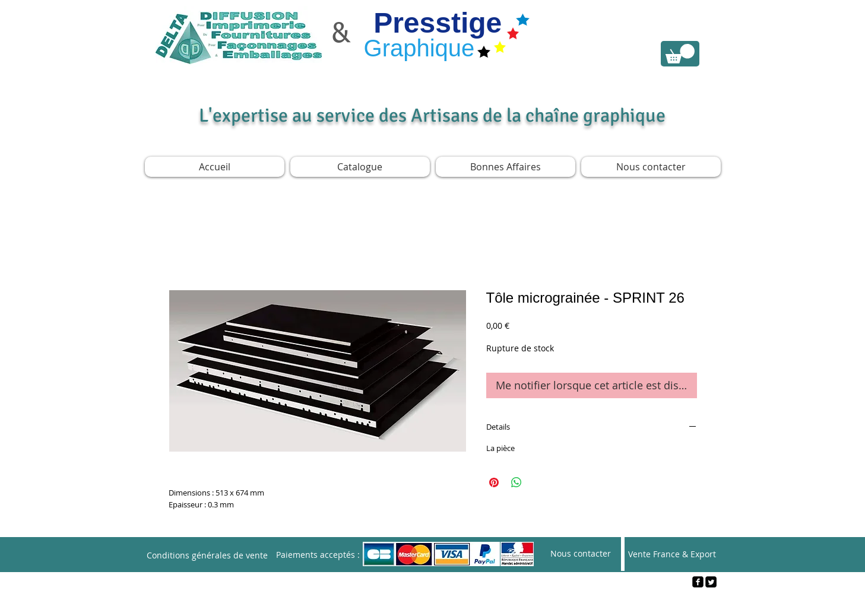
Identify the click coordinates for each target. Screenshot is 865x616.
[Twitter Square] (711, 582)
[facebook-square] (698, 582)
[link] (680, 54)
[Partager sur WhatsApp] (517, 482)
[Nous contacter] (581, 554)
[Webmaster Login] (433, 602)
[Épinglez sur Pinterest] (494, 482)
